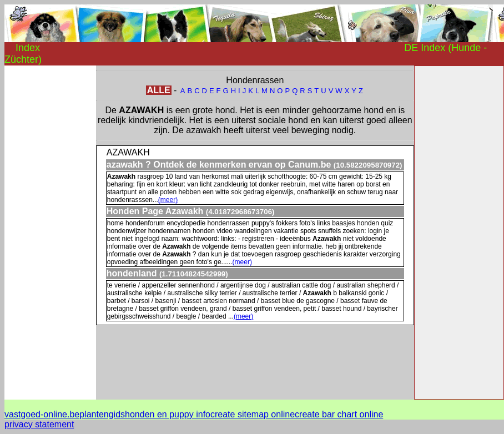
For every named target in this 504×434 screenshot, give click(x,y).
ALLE (159, 90)
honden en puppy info (168, 414)
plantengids (102, 414)
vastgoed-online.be (42, 414)
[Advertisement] (49, 232)
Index (28, 48)
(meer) (168, 200)
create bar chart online (339, 414)
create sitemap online (253, 414)
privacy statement (39, 424)
